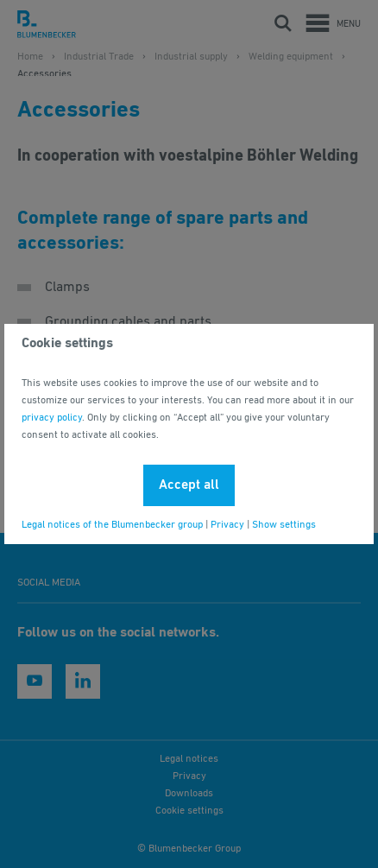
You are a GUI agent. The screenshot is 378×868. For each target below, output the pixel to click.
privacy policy (52, 418)
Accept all (189, 485)
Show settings (284, 525)
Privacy (227, 525)
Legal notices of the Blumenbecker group (112, 525)
